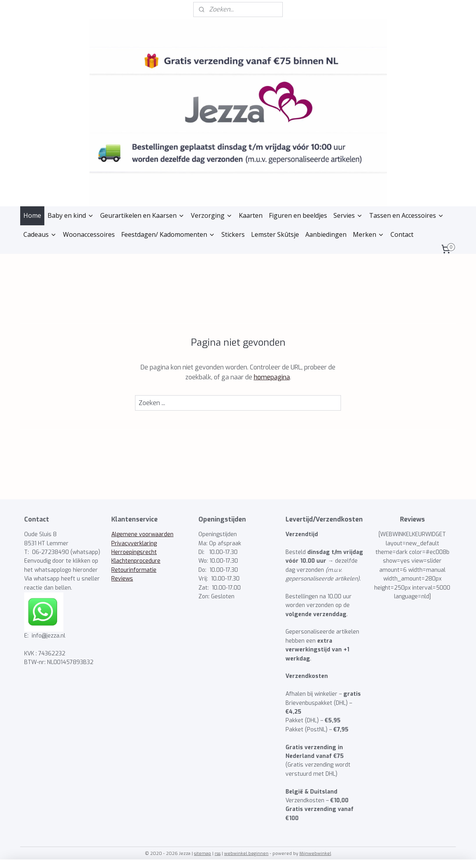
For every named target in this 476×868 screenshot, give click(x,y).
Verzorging (212, 215)
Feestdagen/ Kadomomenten (168, 234)
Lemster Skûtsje (275, 234)
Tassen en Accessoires (407, 215)
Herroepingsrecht (134, 552)
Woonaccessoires (89, 234)
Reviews (122, 579)
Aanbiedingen (326, 234)
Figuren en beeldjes (298, 215)
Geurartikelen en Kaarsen (142, 215)
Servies (348, 215)
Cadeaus (40, 234)
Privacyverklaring (134, 543)
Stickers (233, 234)
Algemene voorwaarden (142, 534)
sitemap (203, 854)
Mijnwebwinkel (315, 854)
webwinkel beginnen (246, 854)
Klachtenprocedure (136, 561)
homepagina (272, 377)
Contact (402, 234)
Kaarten (251, 215)
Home (32, 215)
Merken (368, 234)
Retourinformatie (134, 570)
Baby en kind (71, 215)
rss (218, 854)
